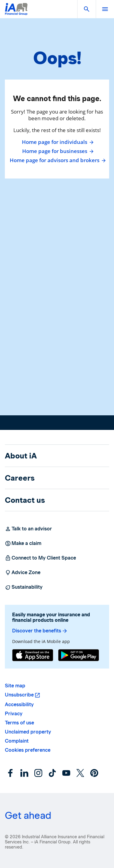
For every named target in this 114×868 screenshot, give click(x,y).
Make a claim (23, 543)
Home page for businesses (57, 151)
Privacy (14, 714)
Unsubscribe (19, 695)
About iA (21, 456)
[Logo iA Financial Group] (16, 13)
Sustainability (24, 587)
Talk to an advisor (28, 529)
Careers (20, 478)
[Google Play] (79, 655)
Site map (15, 686)
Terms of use (19, 723)
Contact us (25, 500)
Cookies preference (28, 750)
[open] (105, 9)
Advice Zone (23, 573)
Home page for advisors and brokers (57, 160)
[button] (87, 9)
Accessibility (19, 705)
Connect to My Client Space (40, 558)
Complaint (17, 741)
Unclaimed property (28, 732)
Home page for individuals (57, 142)
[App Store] (33, 655)
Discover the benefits (40, 631)
